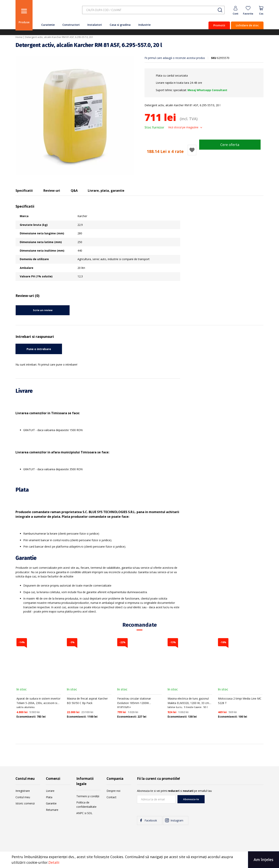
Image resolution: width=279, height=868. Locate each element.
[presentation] (234, 803)
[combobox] (153, 10)
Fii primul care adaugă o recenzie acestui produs (175, 58)
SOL (90, 813)
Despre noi (113, 791)
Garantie (51, 803)
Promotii (219, 25)
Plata (49, 797)
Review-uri (52, 191)
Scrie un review (43, 310)
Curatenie (48, 25)
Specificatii (24, 191)
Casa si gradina (120, 25)
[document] (139, 860)
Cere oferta (230, 145)
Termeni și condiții (88, 796)
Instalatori (95, 25)
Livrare (50, 791)
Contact (112, 797)
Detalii (54, 862)
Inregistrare (23, 791)
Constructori (71, 25)
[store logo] (56, 12)
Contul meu (23, 797)
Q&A (74, 191)
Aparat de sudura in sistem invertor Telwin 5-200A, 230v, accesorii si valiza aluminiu (38, 703)
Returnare (52, 810)
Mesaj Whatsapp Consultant (207, 90)
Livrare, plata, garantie (106, 191)
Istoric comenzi (25, 803)
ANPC (80, 813)
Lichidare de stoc (247, 25)
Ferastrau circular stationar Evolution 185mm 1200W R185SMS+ (134, 703)
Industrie (144, 25)
